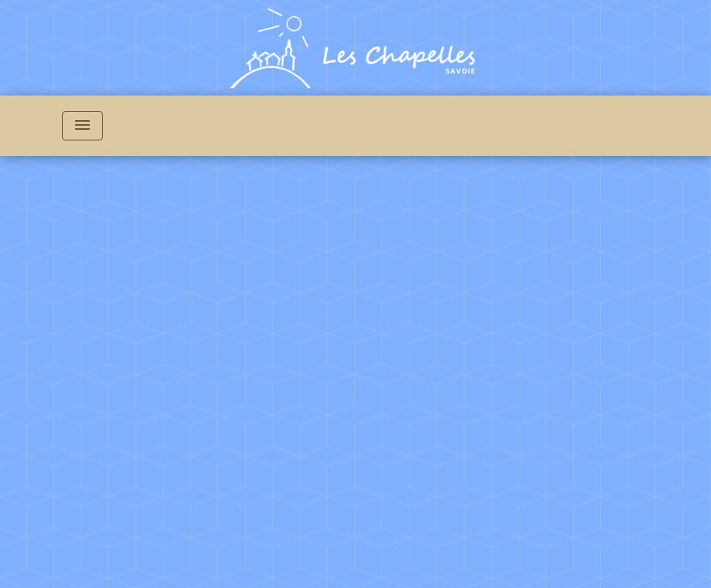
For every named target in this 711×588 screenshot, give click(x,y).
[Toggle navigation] (82, 126)
